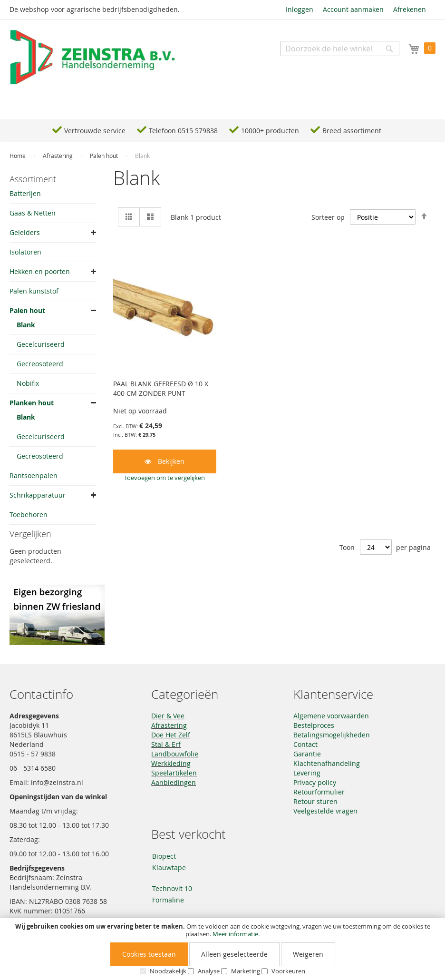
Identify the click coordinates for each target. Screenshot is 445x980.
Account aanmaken (353, 9)
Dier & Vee (168, 716)
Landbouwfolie (175, 754)
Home (18, 156)
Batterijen (25, 193)
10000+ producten (270, 131)
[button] (164, 478)
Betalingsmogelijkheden (332, 735)
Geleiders (25, 232)
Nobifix (28, 383)
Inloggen (300, 9)
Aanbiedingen (174, 782)
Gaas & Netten (33, 213)
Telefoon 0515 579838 (183, 131)
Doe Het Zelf (171, 735)
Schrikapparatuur (38, 495)
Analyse (209, 971)
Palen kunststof (34, 291)
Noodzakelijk (168, 971)
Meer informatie (235, 934)
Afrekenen (410, 9)
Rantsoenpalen (34, 475)
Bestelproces (314, 725)
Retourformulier (319, 792)
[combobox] (340, 49)
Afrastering (58, 156)
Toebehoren (29, 514)
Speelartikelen (174, 773)
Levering (307, 773)
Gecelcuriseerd (41, 344)
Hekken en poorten (40, 271)
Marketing (246, 971)
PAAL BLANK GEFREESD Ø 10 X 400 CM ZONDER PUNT (161, 388)
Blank (26, 325)
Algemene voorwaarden (331, 716)
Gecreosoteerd (40, 364)
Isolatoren (25, 252)
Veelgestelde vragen (325, 811)
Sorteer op (328, 217)
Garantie (307, 754)
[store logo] (93, 58)
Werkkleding (171, 763)
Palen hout (105, 156)
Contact (305, 744)
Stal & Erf (166, 744)
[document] (222, 949)
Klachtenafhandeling (327, 763)
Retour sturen (315, 801)
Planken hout (32, 403)
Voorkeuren (288, 971)
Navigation (35, 105)
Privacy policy (315, 782)
